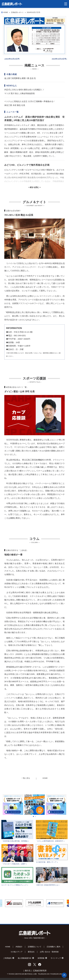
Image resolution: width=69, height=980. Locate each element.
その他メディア (16, 952)
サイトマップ (56, 958)
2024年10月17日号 (34, 12)
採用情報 (41, 958)
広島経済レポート (17, 12)
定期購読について (35, 947)
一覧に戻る (26, 778)
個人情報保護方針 (25, 958)
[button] (33, 824)
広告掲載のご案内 (53, 947)
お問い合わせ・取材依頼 (49, 952)
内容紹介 (19, 947)
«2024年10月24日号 (12, 59)
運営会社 (31, 952)
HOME (6, 12)
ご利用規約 (7, 958)
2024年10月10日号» (59, 59)
